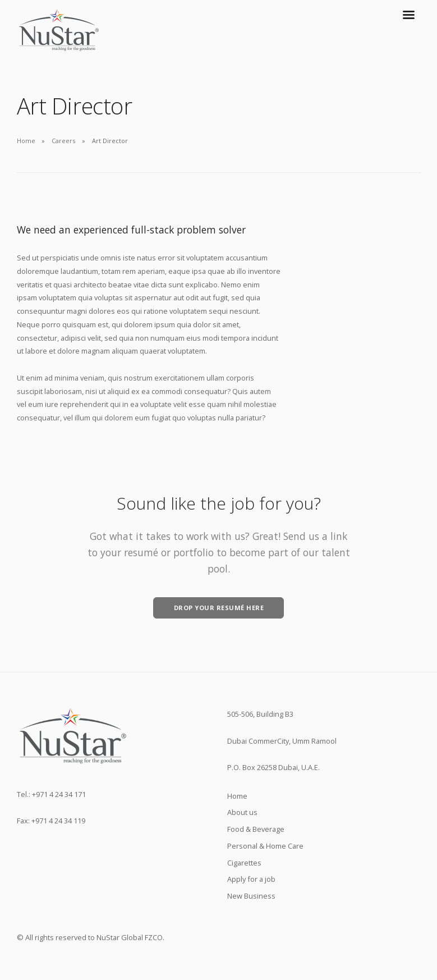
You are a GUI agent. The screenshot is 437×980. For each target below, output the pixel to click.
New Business (251, 896)
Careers (63, 141)
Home (26, 141)
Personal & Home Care (265, 846)
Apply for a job (251, 879)
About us (242, 812)
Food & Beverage (256, 829)
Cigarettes (244, 863)
